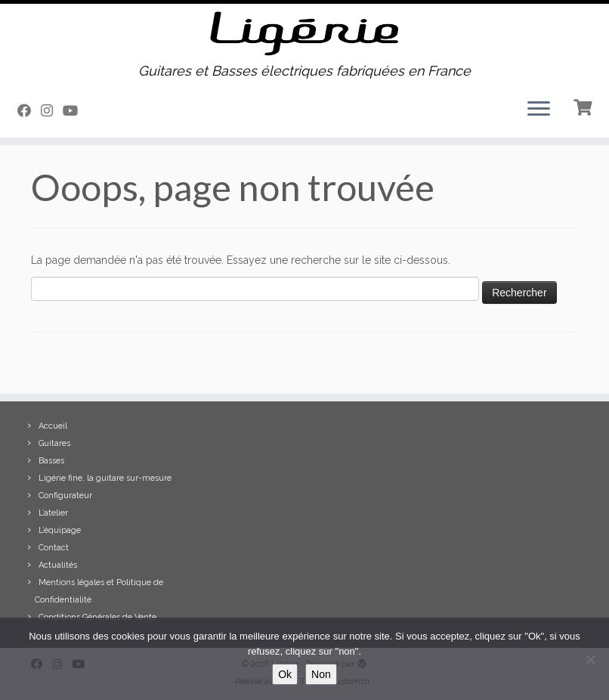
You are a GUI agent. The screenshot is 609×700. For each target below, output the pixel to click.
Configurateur (65, 496)
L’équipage (60, 530)
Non (321, 674)
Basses (51, 461)
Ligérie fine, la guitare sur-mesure (105, 478)
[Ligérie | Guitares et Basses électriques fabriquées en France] (304, 34)
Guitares (54, 443)
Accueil (53, 426)
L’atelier (53, 513)
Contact (54, 548)
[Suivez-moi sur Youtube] (75, 111)
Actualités (58, 565)
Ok (285, 674)
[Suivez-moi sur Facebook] (29, 111)
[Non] (590, 659)
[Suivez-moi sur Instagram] (52, 111)
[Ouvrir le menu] (539, 110)
